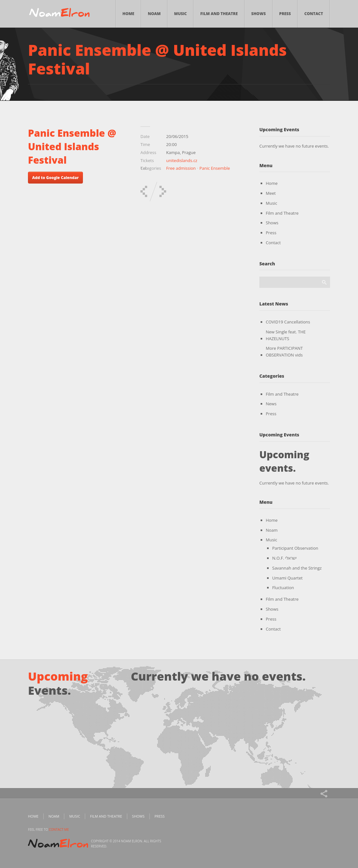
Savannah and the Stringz (297, 568)
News (271, 404)
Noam (154, 14)
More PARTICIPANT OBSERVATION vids (284, 352)
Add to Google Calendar (55, 178)
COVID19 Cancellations (288, 322)
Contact (314, 14)
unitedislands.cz (182, 160)
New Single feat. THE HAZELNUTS (286, 335)
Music (181, 14)
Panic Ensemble (215, 168)
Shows (259, 14)
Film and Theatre (219, 14)
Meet (271, 193)
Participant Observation (295, 548)
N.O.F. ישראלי (284, 558)
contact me (59, 829)
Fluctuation (283, 588)
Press (285, 14)
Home (128, 14)
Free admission (181, 168)
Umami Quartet (287, 578)
